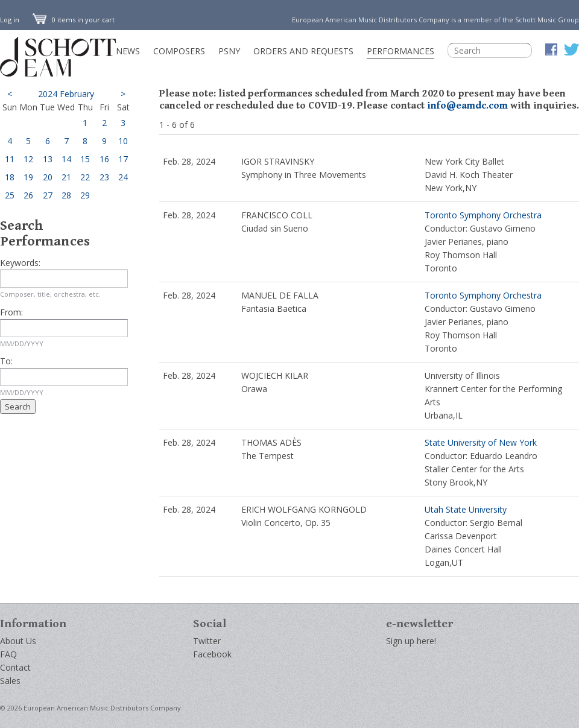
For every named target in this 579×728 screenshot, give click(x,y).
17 (123, 159)
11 (10, 159)
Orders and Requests (303, 51)
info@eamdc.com (467, 106)
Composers (179, 51)
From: (11, 312)
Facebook (212, 654)
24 (123, 177)
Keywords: (20, 263)
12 (28, 159)
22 (85, 177)
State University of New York (481, 442)
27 (48, 195)
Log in (10, 20)
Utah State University (466, 509)
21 (66, 177)
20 (48, 177)
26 (28, 195)
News (128, 51)
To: (6, 361)
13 (48, 159)
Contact (15, 667)
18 (10, 177)
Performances (400, 51)
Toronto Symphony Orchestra (483, 215)
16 (104, 159)
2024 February (66, 94)
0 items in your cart (74, 20)
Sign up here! (411, 641)
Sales (10, 681)
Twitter (207, 641)
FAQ (8, 654)
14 (66, 159)
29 (85, 195)
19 (28, 177)
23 (104, 177)
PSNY (229, 51)
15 (85, 159)
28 (66, 195)
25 (10, 195)
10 (123, 141)
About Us (18, 641)
